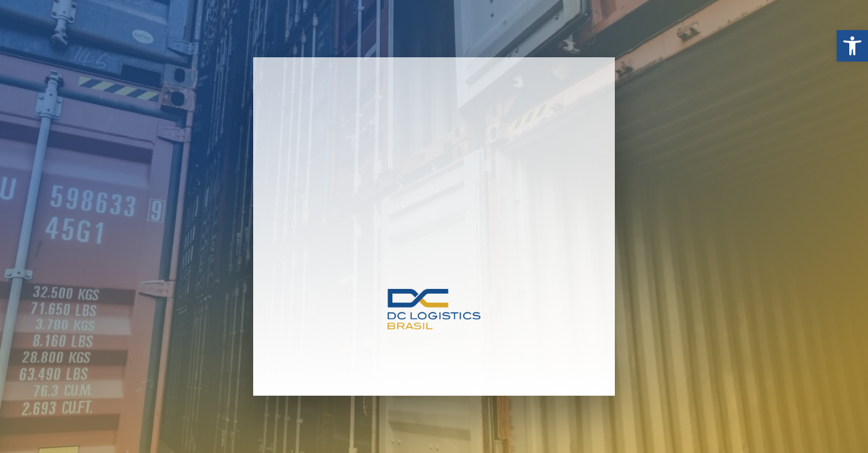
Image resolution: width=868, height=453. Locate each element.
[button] (852, 46)
